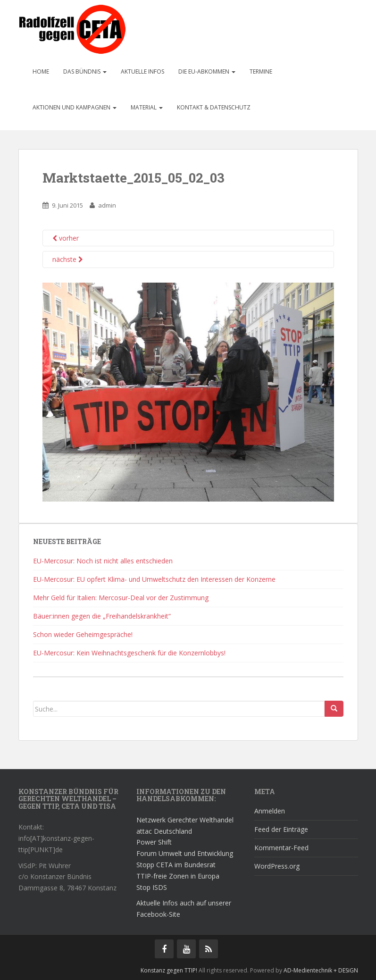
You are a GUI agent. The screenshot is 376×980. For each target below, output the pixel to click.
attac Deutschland (164, 831)
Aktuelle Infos (142, 71)
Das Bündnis (85, 71)
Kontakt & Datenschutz (214, 107)
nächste (68, 259)
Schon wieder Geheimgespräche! (83, 634)
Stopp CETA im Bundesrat (176, 865)
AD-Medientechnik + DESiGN (321, 970)
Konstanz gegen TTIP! (169, 970)
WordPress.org (277, 866)
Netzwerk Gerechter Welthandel (185, 820)
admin (107, 205)
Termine (261, 71)
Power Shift (154, 842)
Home (41, 71)
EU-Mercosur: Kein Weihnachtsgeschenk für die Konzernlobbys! (129, 653)
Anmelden (270, 811)
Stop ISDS (152, 887)
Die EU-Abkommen (207, 71)
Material (147, 107)
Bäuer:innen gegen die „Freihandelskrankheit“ (102, 616)
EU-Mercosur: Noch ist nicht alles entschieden (103, 561)
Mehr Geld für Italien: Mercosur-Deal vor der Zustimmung (121, 598)
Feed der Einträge (281, 829)
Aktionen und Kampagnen (75, 107)
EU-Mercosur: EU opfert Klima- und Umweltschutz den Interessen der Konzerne (154, 579)
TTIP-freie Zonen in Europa (178, 876)
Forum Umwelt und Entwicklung (185, 853)
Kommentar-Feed (281, 848)
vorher (66, 238)
